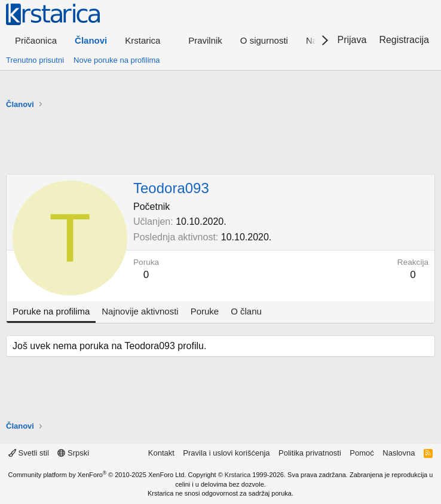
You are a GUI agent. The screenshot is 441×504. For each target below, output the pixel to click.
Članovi (91, 40)
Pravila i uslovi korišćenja (226, 453)
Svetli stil (29, 453)
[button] (148, 40)
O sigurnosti (264, 40)
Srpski (73, 453)
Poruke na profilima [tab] (51, 311)
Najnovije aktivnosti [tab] (140, 311)
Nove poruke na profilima (117, 60)
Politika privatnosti (310, 453)
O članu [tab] (246, 311)
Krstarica (238, 475)
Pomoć (362, 453)
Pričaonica (36, 40)
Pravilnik (205, 40)
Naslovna (399, 453)
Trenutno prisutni (35, 60)
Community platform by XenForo (97, 475)
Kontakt (161, 453)
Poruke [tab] (205, 311)
